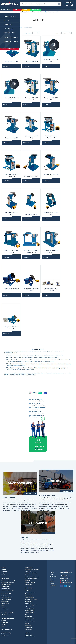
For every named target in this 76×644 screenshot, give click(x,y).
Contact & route (53, 576)
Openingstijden (53, 585)
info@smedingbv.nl (67, 582)
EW (51, 587)
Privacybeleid (53, 578)
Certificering (53, 582)
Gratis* (47, 12)
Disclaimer (52, 580)
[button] (69, 2)
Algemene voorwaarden (30, 637)
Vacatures (52, 584)
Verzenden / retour (29, 635)
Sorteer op (58, 33)
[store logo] (9, 4)
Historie (52, 574)
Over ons (52, 572)
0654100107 (39, 450)
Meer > (29, 510)
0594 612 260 (39, 446)
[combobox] (41, 4)
